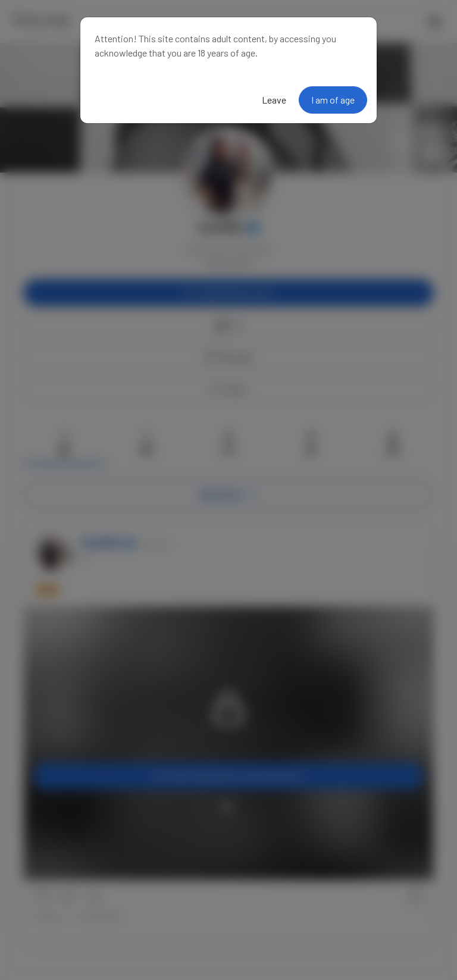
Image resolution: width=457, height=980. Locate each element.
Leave (274, 100)
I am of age (333, 100)
